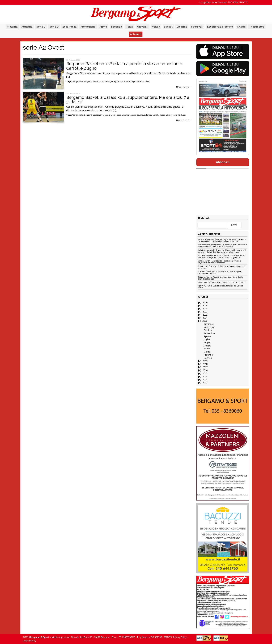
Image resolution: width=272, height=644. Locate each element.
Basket (168, 27)
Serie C (41, 27)
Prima (103, 27)
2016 (205, 370)
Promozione (88, 27)
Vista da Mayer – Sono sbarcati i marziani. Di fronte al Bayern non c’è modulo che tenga (220, 262)
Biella (107, 81)
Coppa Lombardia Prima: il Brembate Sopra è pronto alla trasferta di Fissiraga (221, 278)
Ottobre (208, 330)
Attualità (27, 27)
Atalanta (12, 27)
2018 (205, 364)
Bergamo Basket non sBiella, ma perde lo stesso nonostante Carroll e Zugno (124, 66)
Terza (130, 27)
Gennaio (208, 358)
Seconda (116, 27)
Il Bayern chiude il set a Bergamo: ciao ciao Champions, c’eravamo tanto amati (220, 273)
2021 (205, 318)
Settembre (209, 333)
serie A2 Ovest (143, 81)
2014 (205, 377)
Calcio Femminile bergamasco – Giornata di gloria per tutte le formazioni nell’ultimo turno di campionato (223, 246)
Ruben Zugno (130, 81)
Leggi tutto (183, 87)
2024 (205, 309)
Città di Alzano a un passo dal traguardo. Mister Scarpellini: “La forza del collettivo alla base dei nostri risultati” (222, 240)
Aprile (207, 349)
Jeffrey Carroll (117, 81)
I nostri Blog (257, 27)
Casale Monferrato (113, 115)
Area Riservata (219, 2)
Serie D (54, 27)
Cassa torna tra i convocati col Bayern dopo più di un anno (222, 282)
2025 (205, 306)
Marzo (207, 352)
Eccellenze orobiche (220, 27)
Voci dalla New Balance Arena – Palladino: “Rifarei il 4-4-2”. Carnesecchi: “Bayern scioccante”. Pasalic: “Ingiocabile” (222, 257)
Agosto (207, 336)
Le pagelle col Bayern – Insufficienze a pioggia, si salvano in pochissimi (222, 267)
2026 (205, 303)
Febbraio (208, 355)
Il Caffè (241, 27)
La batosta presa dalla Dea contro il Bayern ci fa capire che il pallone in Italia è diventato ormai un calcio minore (222, 251)
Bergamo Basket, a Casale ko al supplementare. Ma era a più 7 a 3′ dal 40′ (128, 100)
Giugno (207, 343)
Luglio (207, 339)
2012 (205, 383)
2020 (205, 321)
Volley (156, 27)
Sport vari (197, 27)
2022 (205, 315)
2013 (205, 379)
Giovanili (143, 27)
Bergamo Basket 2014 (94, 81)
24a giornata (78, 81)
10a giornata (78, 115)
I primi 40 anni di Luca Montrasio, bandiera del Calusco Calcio (220, 287)
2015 (205, 373)
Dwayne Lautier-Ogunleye (134, 115)
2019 (205, 361)
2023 (205, 312)
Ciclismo (182, 27)
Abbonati (136, 34)
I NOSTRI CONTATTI (238, 2)
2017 (205, 367)
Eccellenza (69, 27)
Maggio (207, 346)
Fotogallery (205, 2)
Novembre (209, 327)
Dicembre (209, 324)
